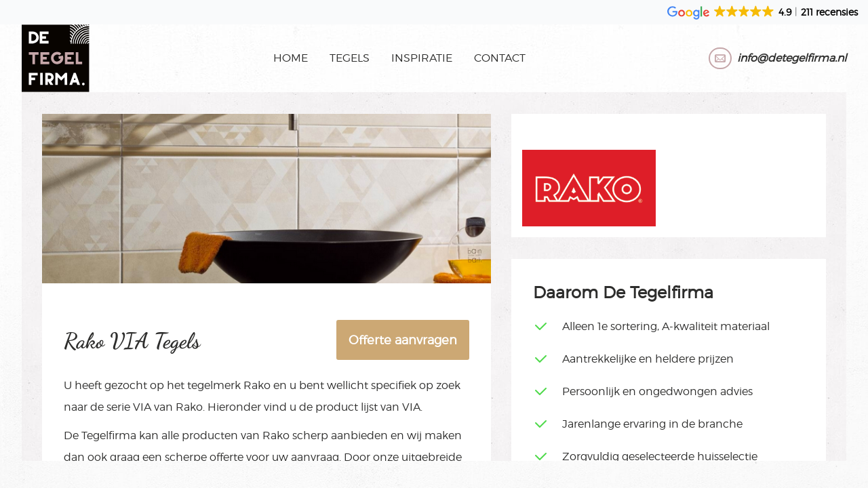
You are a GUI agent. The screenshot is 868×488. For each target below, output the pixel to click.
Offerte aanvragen (403, 340)
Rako (257, 385)
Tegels (350, 58)
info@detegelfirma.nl (792, 58)
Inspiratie (422, 58)
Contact (500, 58)
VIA (142, 407)
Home (291, 58)
